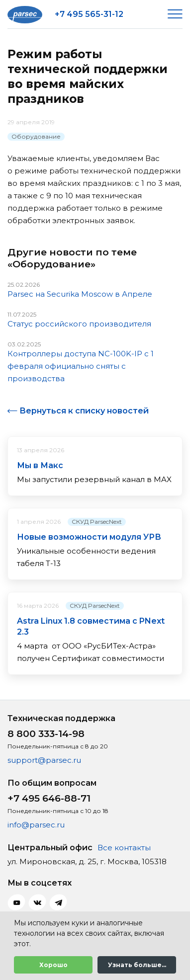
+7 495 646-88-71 (49, 798)
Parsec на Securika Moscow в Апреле (80, 294)
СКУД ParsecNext (97, 522)
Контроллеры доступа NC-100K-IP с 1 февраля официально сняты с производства (81, 366)
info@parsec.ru (36, 825)
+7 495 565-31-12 (89, 14)
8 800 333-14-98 (46, 734)
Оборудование (36, 136)
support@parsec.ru (44, 760)
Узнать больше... (137, 965)
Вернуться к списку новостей (84, 411)
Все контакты (124, 848)
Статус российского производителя (79, 324)
